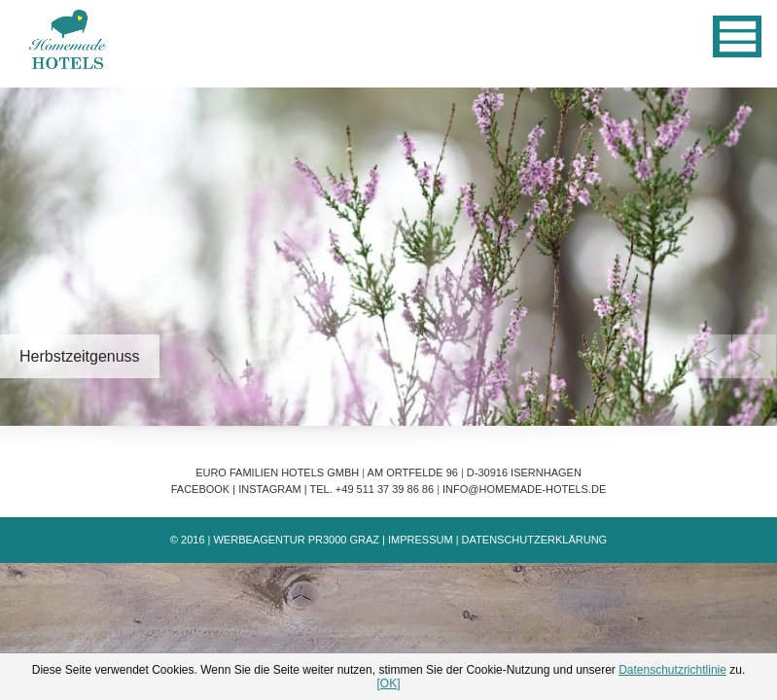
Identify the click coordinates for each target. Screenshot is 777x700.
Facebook (201, 489)
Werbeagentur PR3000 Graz (296, 540)
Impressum (421, 540)
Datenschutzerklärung (535, 540)
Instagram (270, 489)
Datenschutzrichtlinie (672, 670)
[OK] (388, 683)
